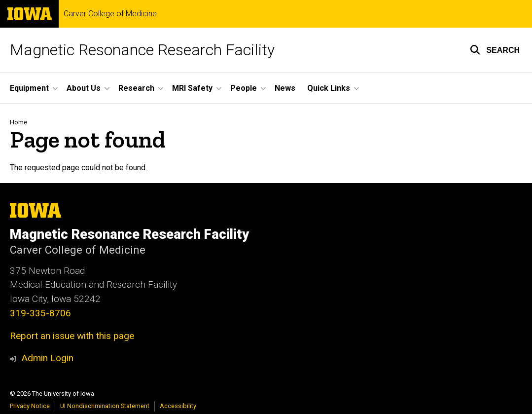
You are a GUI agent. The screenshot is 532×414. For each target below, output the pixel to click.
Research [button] (136, 88)
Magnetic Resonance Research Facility (142, 50)
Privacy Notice (30, 406)
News (285, 88)
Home (18, 122)
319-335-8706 (40, 313)
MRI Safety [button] (192, 88)
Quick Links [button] (329, 88)
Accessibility (178, 406)
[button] (495, 50)
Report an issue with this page (72, 336)
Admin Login (47, 358)
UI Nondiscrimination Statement (105, 406)
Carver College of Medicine (110, 14)
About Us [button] (84, 88)
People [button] (244, 88)
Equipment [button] (29, 88)
